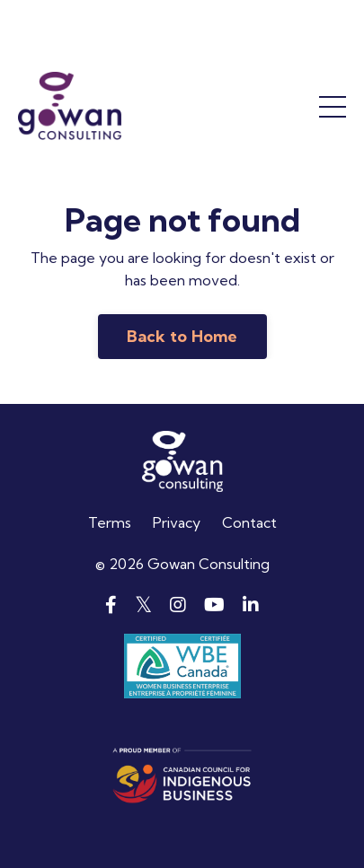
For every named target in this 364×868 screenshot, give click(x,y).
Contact (249, 522)
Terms (110, 522)
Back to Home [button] (182, 336)
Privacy (177, 522)
